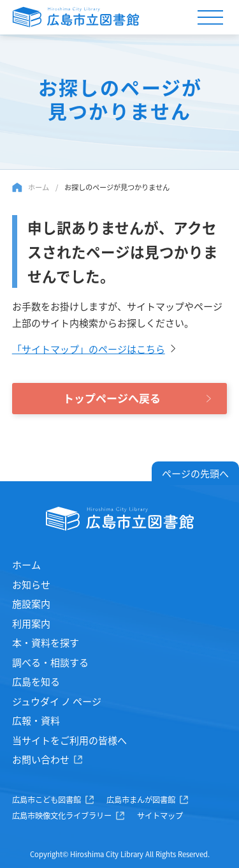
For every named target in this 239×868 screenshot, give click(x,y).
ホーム (39, 187)
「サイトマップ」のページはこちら (89, 349)
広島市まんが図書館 (141, 800)
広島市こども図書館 (47, 800)
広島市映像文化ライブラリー (62, 816)
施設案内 (31, 603)
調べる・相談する (50, 662)
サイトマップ (160, 816)
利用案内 (31, 623)
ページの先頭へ (195, 473)
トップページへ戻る (112, 398)
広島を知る (36, 681)
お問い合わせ (41, 759)
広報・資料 (36, 720)
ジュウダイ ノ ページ (57, 701)
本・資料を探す (46, 642)
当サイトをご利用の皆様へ (69, 740)
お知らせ (31, 584)
